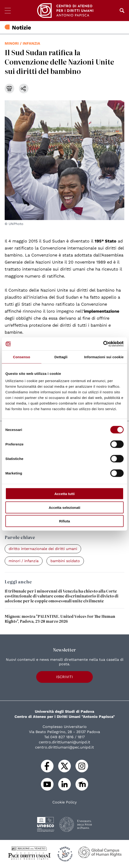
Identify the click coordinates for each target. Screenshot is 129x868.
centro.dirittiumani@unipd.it (64, 742)
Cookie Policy (64, 802)
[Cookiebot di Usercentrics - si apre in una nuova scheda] (103, 344)
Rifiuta (65, 521)
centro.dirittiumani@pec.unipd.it (64, 747)
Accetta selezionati (64, 507)
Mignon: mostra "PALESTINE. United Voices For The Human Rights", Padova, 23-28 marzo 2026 (60, 619)
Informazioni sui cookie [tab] (104, 357)
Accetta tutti (65, 494)
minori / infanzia (22, 43)
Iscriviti (64, 677)
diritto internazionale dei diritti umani (43, 549)
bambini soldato (65, 561)
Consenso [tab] (22, 357)
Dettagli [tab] (61, 357)
